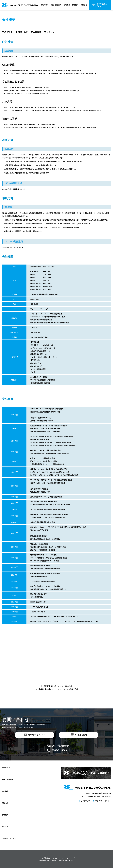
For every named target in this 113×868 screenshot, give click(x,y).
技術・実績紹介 (56, 5)
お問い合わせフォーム (36, 735)
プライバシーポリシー (103, 801)
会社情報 (37, 32)
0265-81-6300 (59, 750)
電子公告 (5, 803)
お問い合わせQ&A (102, 5)
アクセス (50, 32)
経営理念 (8, 32)
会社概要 (67, 5)
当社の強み (45, 5)
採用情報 (75, 5)
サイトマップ (85, 801)
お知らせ (84, 5)
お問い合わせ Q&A (9, 838)
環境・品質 (23, 32)
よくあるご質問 (81, 735)
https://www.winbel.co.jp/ (39, 309)
